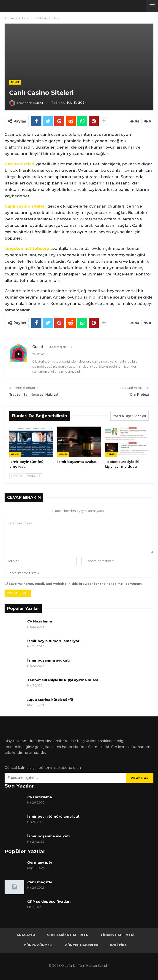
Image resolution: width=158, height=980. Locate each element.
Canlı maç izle (40, 882)
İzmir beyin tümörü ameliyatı (54, 641)
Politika (118, 945)
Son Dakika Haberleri (68, 935)
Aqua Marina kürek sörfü (51, 700)
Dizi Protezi (140, 395)
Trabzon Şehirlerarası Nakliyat (34, 395)
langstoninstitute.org (27, 248)
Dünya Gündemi (39, 945)
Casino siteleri (19, 164)
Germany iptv (40, 862)
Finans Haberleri (118, 935)
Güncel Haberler (82, 945)
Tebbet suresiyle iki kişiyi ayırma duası (63, 680)
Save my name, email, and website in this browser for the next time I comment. (76, 584)
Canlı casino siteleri (25, 206)
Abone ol (140, 778)
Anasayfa (26, 935)
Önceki (17, 476)
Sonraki (33, 476)
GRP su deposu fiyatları (49, 901)
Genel (15, 82)
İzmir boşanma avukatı (48, 660)
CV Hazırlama (40, 621)
